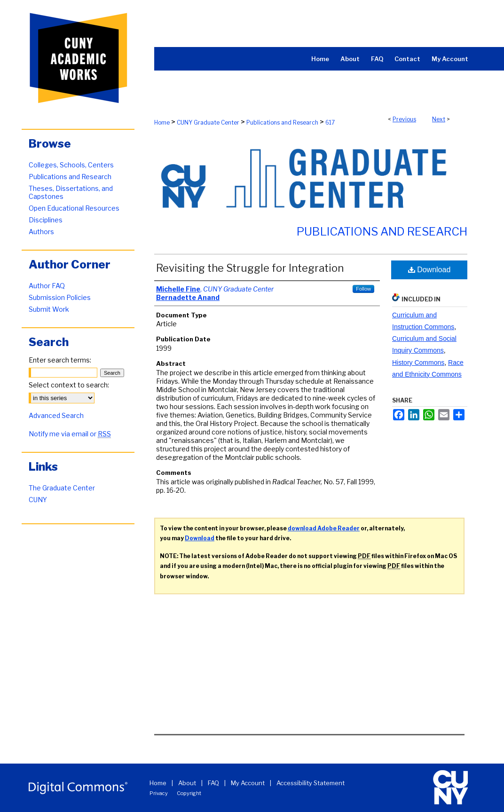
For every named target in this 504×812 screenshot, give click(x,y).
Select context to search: (69, 385)
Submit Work (49, 309)
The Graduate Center (62, 488)
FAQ (213, 783)
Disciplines (46, 220)
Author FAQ (47, 286)
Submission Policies (60, 297)
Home (162, 122)
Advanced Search (56, 415)
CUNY (38, 500)
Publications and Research (282, 122)
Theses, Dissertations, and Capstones (71, 192)
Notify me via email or (70, 434)
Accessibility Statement (311, 783)
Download (429, 270)
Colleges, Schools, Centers (71, 165)
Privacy (159, 793)
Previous (404, 119)
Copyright (189, 793)
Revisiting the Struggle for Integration (250, 268)
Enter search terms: (60, 360)
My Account (248, 783)
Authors (41, 232)
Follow (363, 289)
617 (330, 122)
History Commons (418, 363)
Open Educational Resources (74, 208)
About (187, 783)
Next (439, 119)
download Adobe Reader (324, 528)
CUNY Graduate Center (208, 122)
